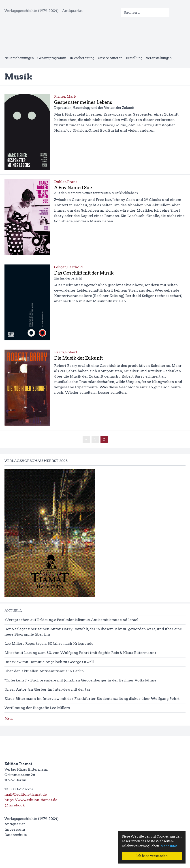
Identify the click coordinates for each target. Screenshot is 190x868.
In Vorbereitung (82, 58)
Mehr (9, 718)
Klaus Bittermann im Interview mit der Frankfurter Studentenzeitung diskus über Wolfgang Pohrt (92, 699)
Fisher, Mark (65, 96)
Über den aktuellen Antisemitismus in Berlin (44, 671)
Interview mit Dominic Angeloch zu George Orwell (49, 662)
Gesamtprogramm (52, 58)
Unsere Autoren (110, 58)
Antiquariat (72, 11)
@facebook (15, 805)
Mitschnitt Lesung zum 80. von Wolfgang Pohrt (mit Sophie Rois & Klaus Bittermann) (80, 653)
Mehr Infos (169, 846)
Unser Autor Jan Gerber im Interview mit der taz (47, 689)
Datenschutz (16, 835)
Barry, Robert (66, 352)
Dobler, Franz (66, 182)
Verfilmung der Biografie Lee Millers (37, 708)
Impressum (15, 829)
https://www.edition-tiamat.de (31, 800)
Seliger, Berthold (68, 267)
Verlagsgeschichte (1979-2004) (32, 11)
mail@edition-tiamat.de (26, 794)
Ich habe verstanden (152, 856)
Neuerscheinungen (19, 58)
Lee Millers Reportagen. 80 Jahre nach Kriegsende (49, 643)
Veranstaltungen (159, 58)
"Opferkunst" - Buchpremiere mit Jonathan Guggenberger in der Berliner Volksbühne (80, 680)
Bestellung (134, 58)
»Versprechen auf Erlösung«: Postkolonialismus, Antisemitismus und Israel (71, 620)
